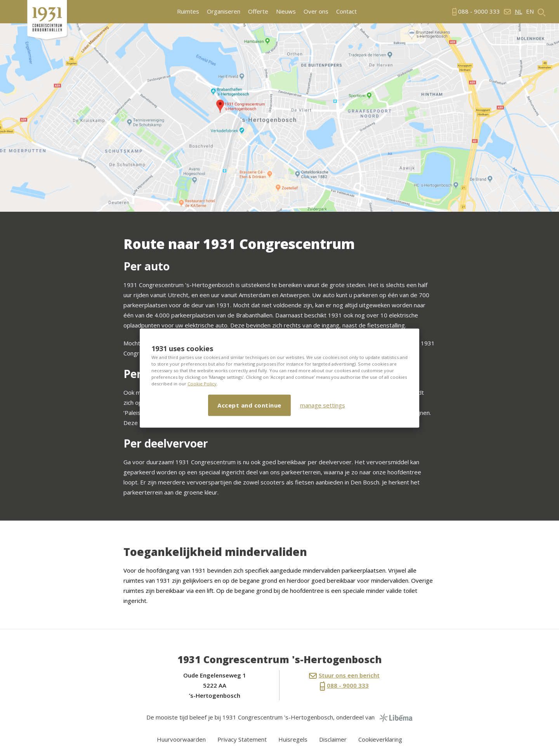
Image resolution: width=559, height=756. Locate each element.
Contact (346, 11)
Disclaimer (333, 739)
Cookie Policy (202, 383)
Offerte (258, 11)
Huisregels (293, 739)
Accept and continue (249, 405)
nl (518, 11)
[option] (279, 118)
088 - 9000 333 (344, 686)
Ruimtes (188, 11)
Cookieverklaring (380, 739)
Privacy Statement (242, 739)
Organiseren (224, 11)
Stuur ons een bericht (344, 675)
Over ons (316, 11)
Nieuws (286, 11)
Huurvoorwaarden (181, 739)
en (530, 11)
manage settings (323, 405)
